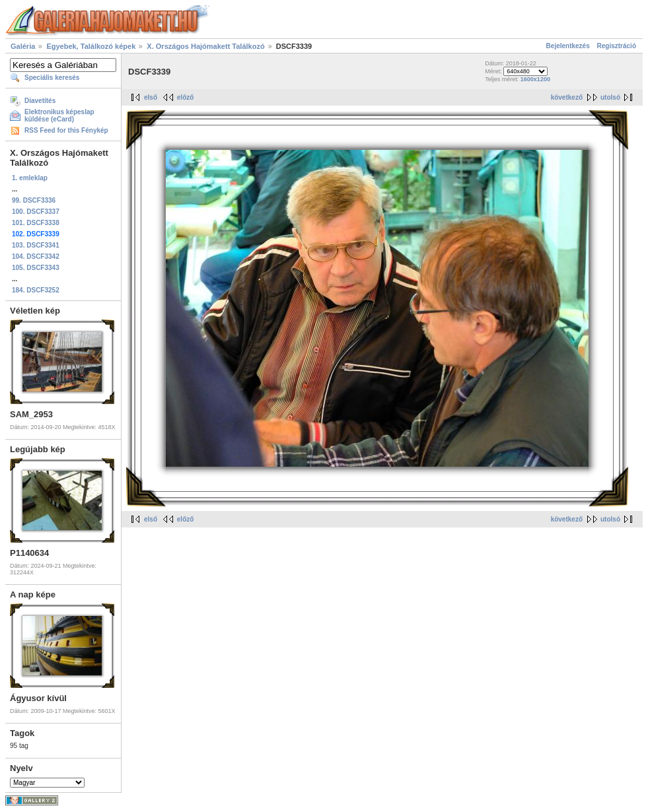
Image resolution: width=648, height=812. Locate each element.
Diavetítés (40, 101)
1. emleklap (30, 178)
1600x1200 (535, 79)
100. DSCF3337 (36, 212)
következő (567, 97)
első (151, 97)
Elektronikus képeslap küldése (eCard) (59, 116)
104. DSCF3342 (36, 256)
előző (186, 97)
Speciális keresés (52, 78)
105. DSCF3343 (36, 268)
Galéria (23, 46)
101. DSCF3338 (36, 223)
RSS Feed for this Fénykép (66, 130)
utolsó (610, 97)
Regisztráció (617, 46)
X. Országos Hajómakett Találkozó (206, 46)
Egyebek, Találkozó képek (91, 46)
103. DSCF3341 (36, 245)
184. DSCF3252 (36, 290)
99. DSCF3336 (34, 200)
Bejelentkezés (568, 46)
